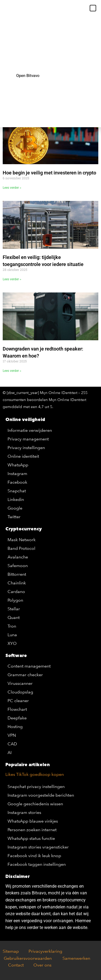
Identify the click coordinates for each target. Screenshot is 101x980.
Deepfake (17, 718)
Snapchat (17, 491)
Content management (29, 666)
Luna (12, 635)
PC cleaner (18, 701)
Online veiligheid (25, 419)
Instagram (17, 474)
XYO (12, 643)
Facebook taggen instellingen (37, 864)
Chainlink (17, 583)
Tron (12, 626)
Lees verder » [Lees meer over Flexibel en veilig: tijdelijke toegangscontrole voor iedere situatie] (12, 279)
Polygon (15, 600)
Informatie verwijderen (30, 430)
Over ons (42, 965)
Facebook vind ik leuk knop (34, 856)
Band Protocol (21, 548)
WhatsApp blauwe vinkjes (33, 821)
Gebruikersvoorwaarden (29, 958)
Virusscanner (20, 683)
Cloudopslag (20, 692)
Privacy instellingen (26, 448)
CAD (12, 744)
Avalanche (18, 557)
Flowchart (17, 709)
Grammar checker (25, 675)
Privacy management (28, 439)
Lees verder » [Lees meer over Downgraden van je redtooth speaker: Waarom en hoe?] (12, 371)
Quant (14, 617)
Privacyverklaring (45, 951)
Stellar (14, 609)
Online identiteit (23, 456)
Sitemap (11, 951)
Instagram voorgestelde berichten (41, 795)
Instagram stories (24, 812)
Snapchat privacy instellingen (36, 787)
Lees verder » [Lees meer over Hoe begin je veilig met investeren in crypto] (12, 188)
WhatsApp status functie (31, 838)
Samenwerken (76, 958)
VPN (12, 735)
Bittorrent (17, 574)
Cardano (16, 592)
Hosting (15, 727)
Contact (16, 965)
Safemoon (18, 566)
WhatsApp (18, 465)
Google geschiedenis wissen (35, 804)
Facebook (17, 482)
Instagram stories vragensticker (38, 847)
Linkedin (16, 499)
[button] (93, 8)
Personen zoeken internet (32, 830)
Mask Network (22, 540)
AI (10, 752)
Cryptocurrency (24, 529)
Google (15, 508)
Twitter (14, 517)
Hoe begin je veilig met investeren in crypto (49, 173)
